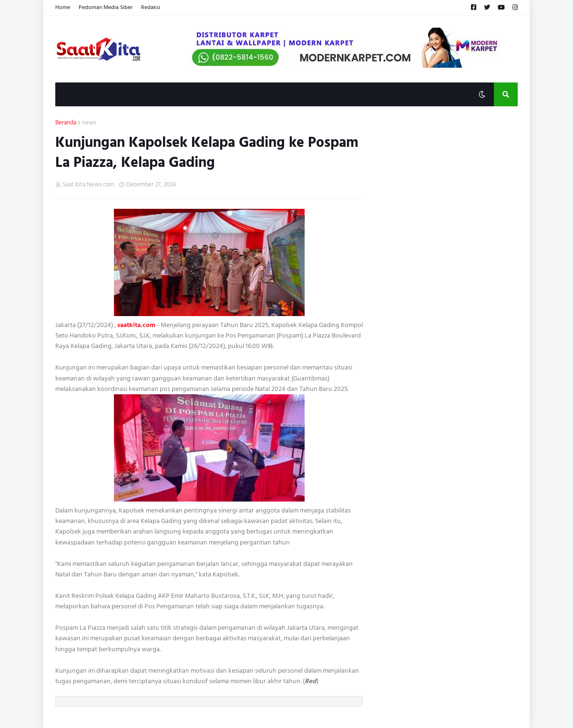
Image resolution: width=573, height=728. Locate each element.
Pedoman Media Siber (106, 7)
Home (63, 7)
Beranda (66, 123)
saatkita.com (136, 325)
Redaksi (151, 7)
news (89, 123)
